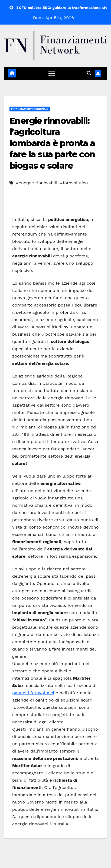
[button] (89, 73)
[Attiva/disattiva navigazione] (52, 73)
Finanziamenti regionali (30, 109)
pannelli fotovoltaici (33, 693)
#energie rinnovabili (36, 183)
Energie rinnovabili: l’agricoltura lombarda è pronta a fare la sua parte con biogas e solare (52, 143)
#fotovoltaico (74, 183)
